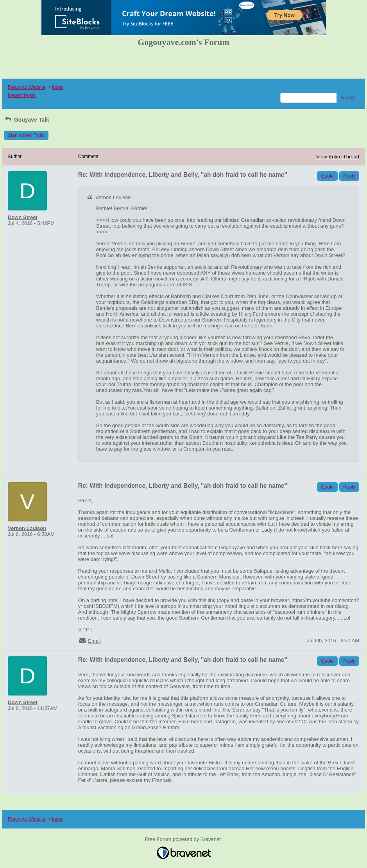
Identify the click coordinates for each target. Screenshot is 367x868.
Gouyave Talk (27, 120)
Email (94, 641)
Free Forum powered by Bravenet (184, 839)
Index (58, 87)
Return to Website (27, 87)
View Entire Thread (338, 157)
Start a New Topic (26, 135)
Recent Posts (22, 95)
